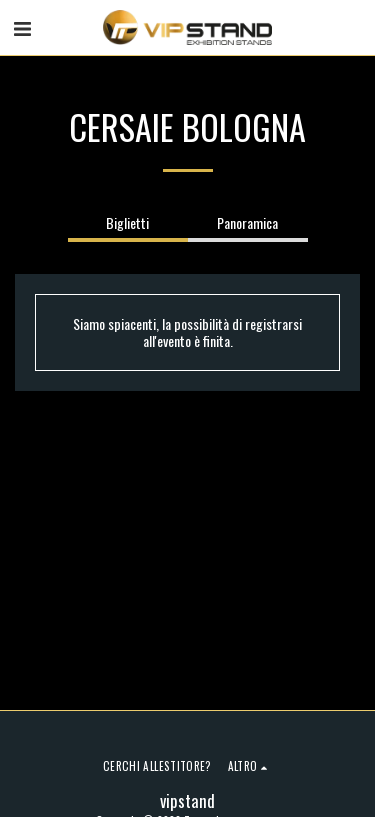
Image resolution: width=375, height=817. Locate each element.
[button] (22, 27)
